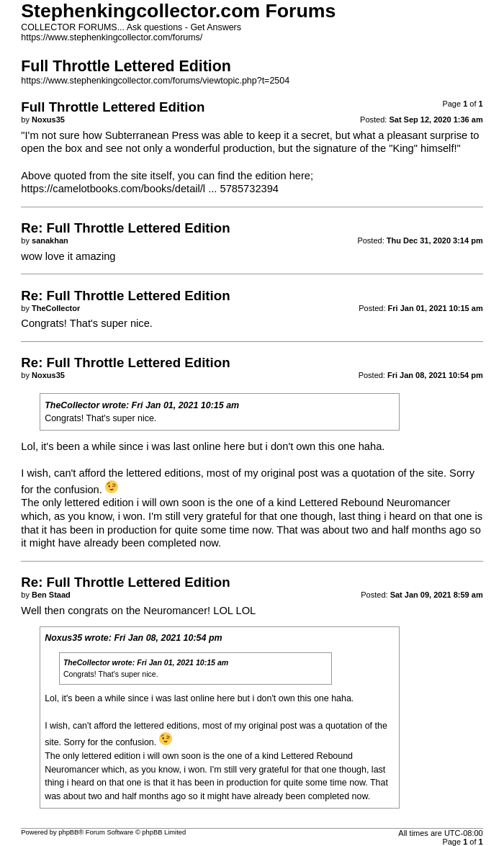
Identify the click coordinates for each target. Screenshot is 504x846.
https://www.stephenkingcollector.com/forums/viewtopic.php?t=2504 (155, 81)
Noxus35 (63, 638)
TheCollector (72, 405)
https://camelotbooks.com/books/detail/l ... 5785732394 (150, 189)
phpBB (68, 832)
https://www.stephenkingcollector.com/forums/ (112, 37)
